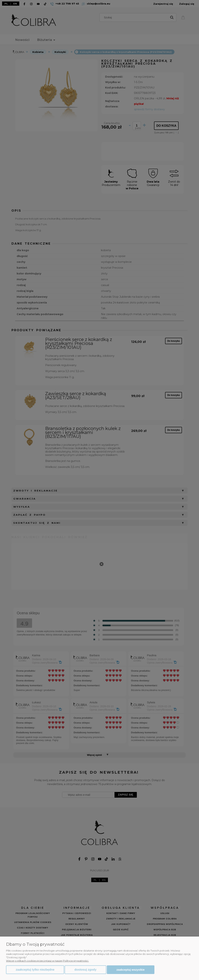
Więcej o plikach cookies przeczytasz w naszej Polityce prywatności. (47, 961)
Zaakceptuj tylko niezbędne (35, 970)
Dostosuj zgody (85, 970)
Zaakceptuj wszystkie (131, 970)
